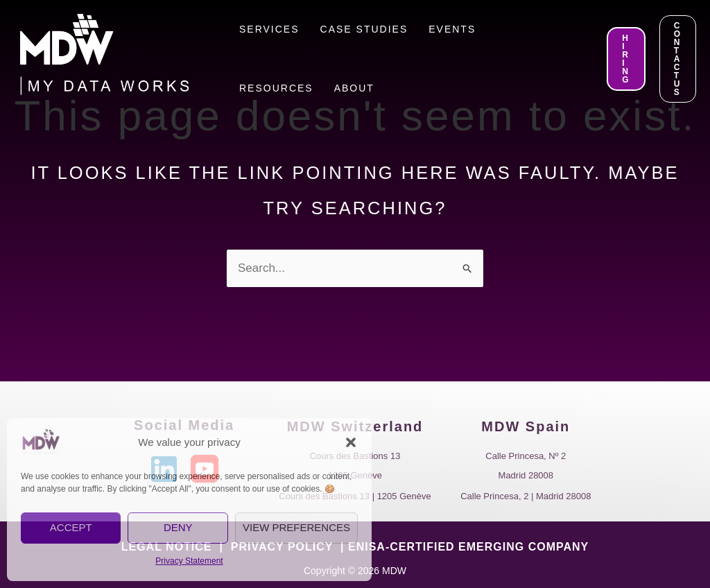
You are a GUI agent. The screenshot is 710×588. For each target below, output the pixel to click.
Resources (276, 88)
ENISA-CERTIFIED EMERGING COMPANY (468, 547)
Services (269, 29)
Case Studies (364, 29)
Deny (178, 527)
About (354, 88)
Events (452, 29)
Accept (71, 527)
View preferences (296, 527)
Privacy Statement (189, 561)
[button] (351, 442)
